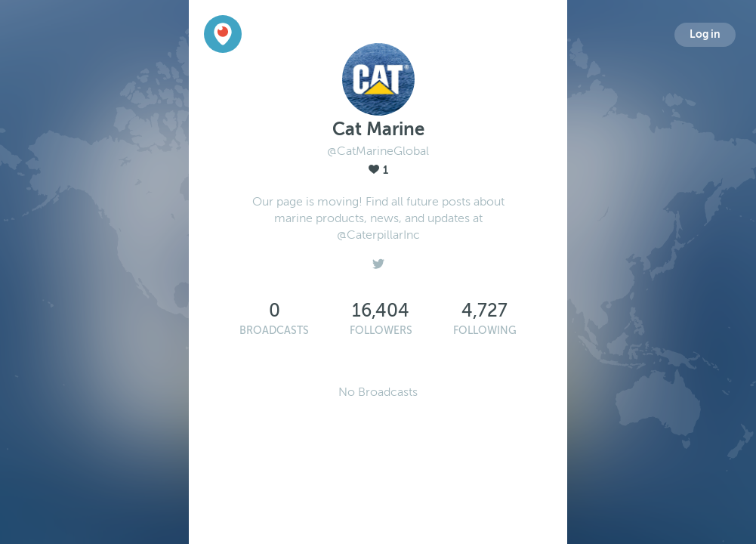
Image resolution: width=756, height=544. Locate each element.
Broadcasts (274, 331)
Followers (381, 331)
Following (485, 331)
